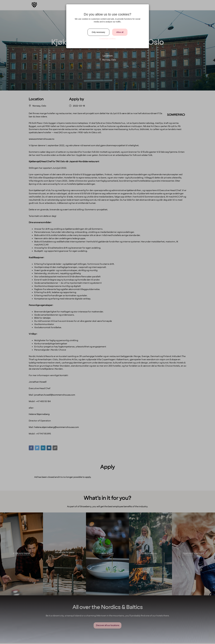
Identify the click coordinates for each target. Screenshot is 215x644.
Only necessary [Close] (98, 32)
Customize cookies (108, 39)
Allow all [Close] (120, 32)
